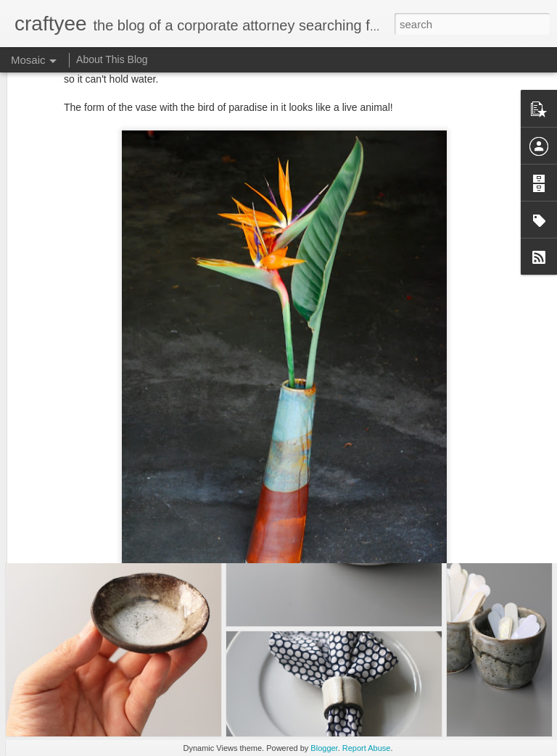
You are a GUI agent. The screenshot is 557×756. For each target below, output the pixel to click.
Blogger (324, 748)
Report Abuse (367, 748)
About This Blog (112, 59)
